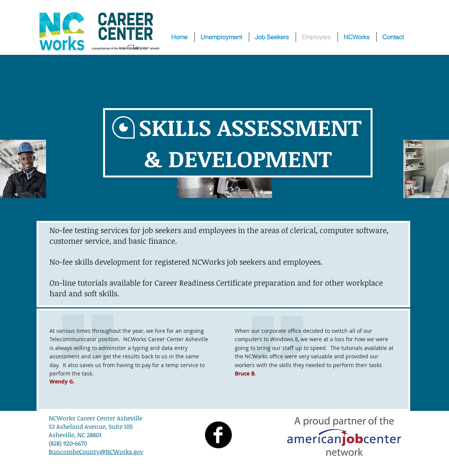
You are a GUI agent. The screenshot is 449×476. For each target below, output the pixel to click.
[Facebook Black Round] (218, 435)
